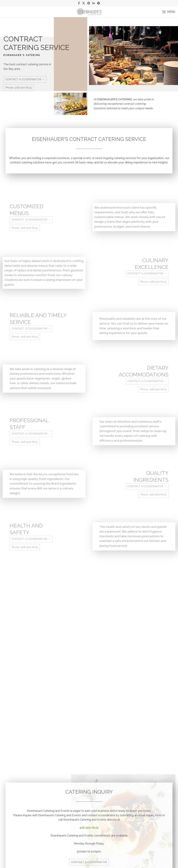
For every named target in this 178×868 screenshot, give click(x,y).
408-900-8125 (89, 828)
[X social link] (84, 3)
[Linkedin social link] (94, 3)
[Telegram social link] (98, 3)
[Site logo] (89, 12)
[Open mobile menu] (169, 12)
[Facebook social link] (79, 3)
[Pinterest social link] (89, 3)
